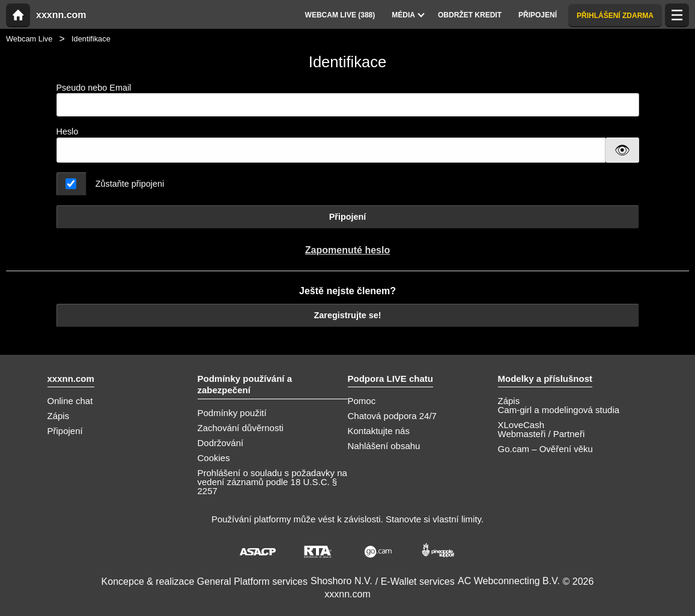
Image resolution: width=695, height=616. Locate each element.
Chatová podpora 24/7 (392, 416)
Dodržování (221, 443)
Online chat (70, 401)
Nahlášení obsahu (384, 446)
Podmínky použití (232, 413)
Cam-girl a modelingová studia (559, 410)
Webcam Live (29, 39)
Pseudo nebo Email (348, 100)
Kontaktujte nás (379, 431)
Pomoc (362, 401)
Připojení (348, 217)
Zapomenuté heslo (347, 250)
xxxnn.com (61, 15)
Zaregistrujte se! (348, 315)
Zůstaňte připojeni (130, 184)
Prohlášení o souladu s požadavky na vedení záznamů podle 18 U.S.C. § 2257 (272, 482)
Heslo (68, 131)
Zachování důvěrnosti (241, 428)
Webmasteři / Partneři (542, 434)
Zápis (59, 416)
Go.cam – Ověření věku (545, 449)
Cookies (214, 458)
